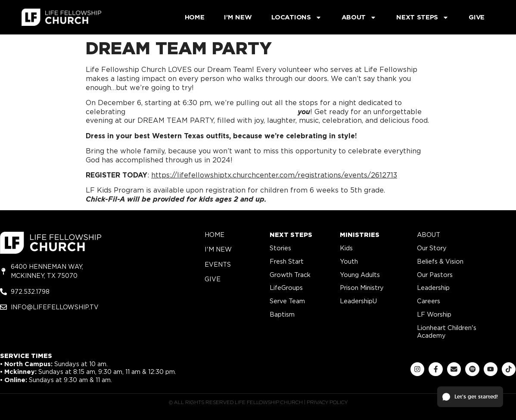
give (213, 279)
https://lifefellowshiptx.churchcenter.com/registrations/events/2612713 (274, 175)
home (214, 235)
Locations (296, 17)
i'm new (218, 249)
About (359, 17)
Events (218, 264)
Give (477, 17)
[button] (470, 397)
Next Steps (423, 17)
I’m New (238, 17)
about (429, 235)
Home (195, 17)
